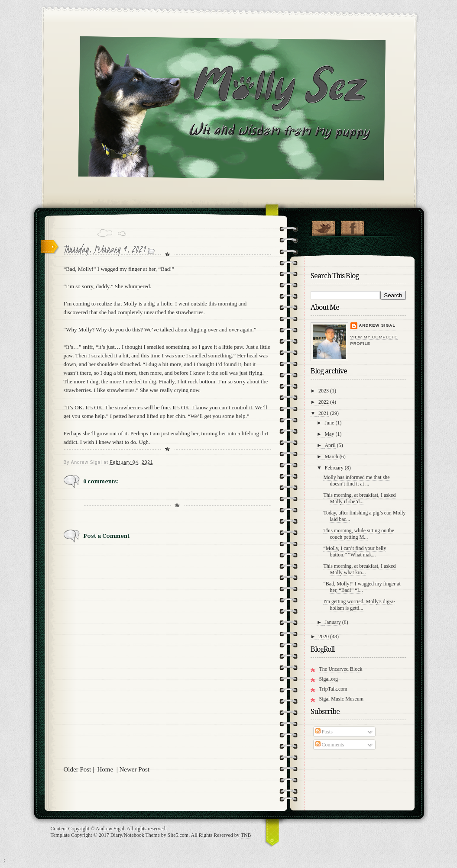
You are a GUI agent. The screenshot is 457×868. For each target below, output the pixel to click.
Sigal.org (329, 679)
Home (105, 769)
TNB (246, 835)
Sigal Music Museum (342, 699)
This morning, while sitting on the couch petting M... (358, 534)
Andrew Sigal (377, 325)
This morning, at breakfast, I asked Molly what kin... (359, 569)
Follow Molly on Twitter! (323, 226)
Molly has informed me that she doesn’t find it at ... (356, 481)
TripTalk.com (333, 689)
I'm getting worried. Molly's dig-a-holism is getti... (359, 605)
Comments (330, 745)
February (334, 468)
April (330, 445)
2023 (324, 391)
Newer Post (134, 769)
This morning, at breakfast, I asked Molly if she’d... (359, 498)
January (332, 622)
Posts (324, 732)
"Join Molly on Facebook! (352, 226)
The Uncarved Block (341, 669)
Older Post (78, 769)
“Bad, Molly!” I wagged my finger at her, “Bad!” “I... (362, 587)
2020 (324, 637)
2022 (324, 402)
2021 (324, 413)
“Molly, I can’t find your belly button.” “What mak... (355, 551)
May (329, 434)
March (331, 457)
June (329, 423)
